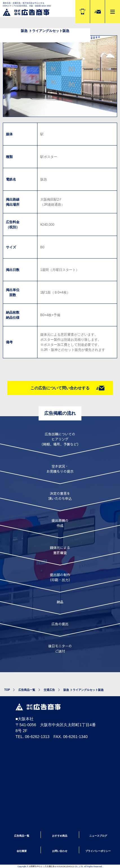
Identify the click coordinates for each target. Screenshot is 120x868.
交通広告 (49, 690)
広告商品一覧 (27, 690)
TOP (7, 690)
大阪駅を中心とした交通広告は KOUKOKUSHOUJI (52, 866)
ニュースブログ (98, 836)
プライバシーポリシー (98, 851)
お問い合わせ (60, 851)
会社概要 (22, 851)
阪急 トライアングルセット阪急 (84, 690)
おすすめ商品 (60, 836)
